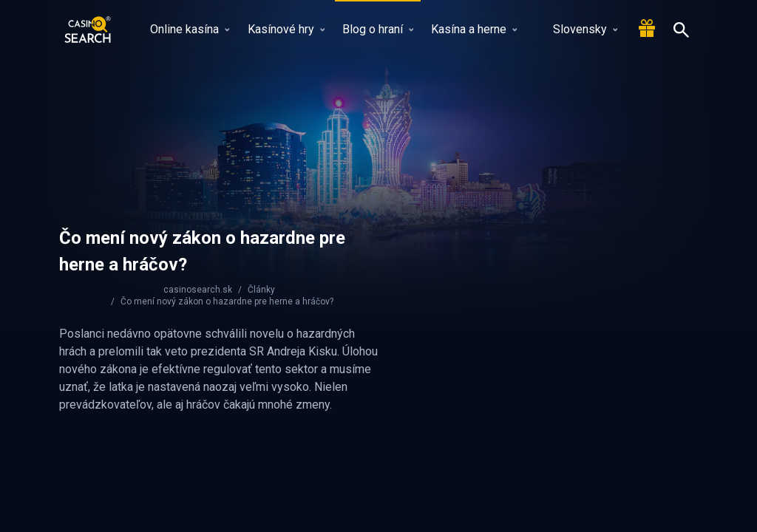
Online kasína (190, 29)
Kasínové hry (286, 29)
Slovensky (576, 29)
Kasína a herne (474, 29)
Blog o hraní (378, 29)
